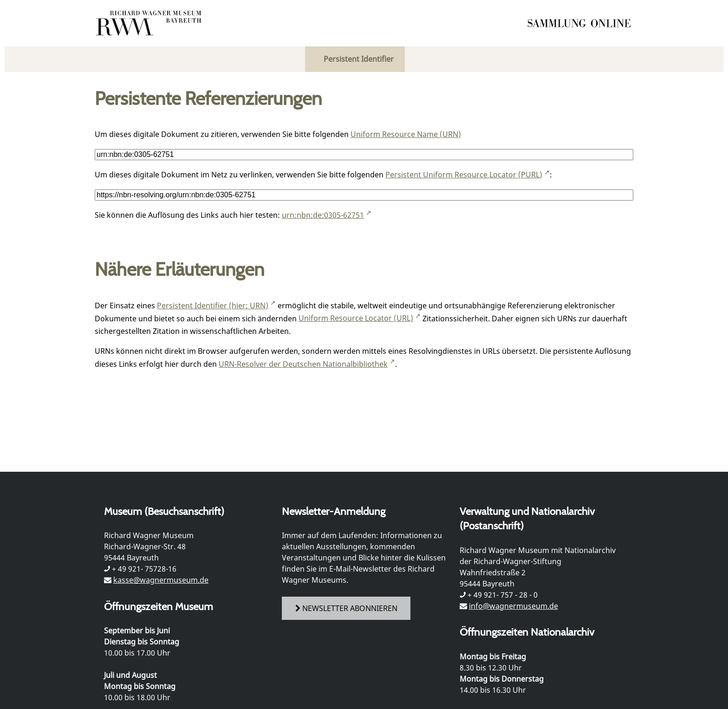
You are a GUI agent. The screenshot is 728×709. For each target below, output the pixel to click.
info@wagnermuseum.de (513, 606)
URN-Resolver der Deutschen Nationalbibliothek (303, 364)
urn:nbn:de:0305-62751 (323, 215)
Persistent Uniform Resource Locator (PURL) (464, 175)
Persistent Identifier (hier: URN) (213, 306)
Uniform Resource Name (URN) (406, 134)
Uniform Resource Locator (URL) (356, 318)
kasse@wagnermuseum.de (161, 580)
